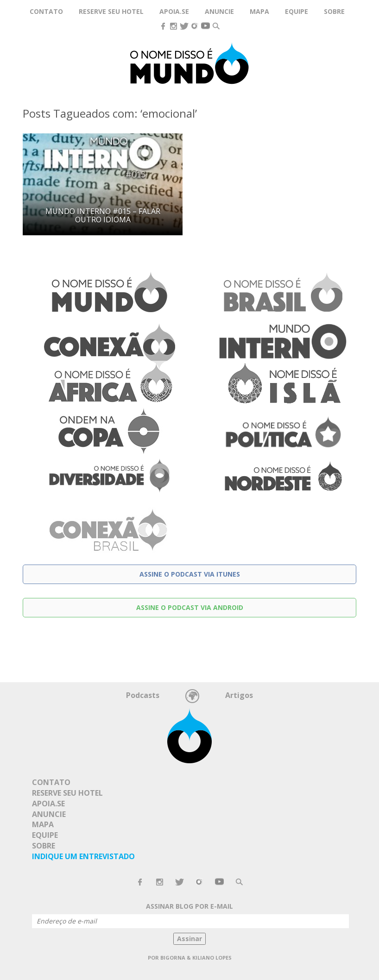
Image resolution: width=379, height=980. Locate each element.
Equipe (297, 11)
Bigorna (173, 958)
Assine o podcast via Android (190, 607)
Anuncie (219, 11)
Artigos (239, 695)
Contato (46, 11)
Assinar (189, 939)
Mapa (259, 11)
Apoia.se (174, 11)
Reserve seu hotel (111, 11)
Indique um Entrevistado (83, 856)
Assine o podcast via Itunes (190, 574)
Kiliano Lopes (212, 958)
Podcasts (143, 695)
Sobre (334, 11)
